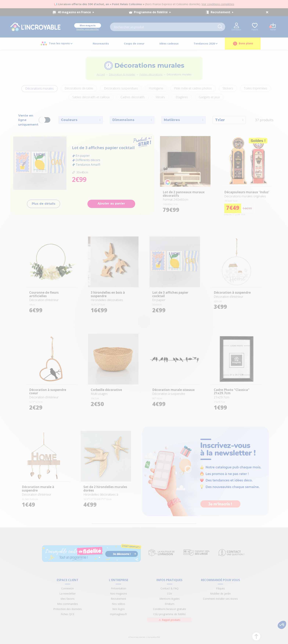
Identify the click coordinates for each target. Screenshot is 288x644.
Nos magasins (119, 594)
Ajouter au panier (111, 203)
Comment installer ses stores (220, 599)
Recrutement (222, 12)
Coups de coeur (134, 43)
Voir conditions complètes (218, 4)
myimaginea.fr (118, 614)
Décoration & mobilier (122, 74)
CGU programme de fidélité (169, 614)
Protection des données (67, 609)
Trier (229, 120)
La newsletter (68, 594)
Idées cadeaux (169, 43)
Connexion (67, 588)
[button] (282, 625)
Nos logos (119, 609)
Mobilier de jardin (220, 594)
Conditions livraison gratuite (170, 609)
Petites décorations (151, 74)
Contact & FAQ (170, 588)
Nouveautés (101, 43)
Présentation (119, 588)
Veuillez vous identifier (88, 29)
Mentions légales (170, 599)
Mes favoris (68, 599)
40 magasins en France (76, 12)
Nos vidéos (119, 604)
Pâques (220, 588)
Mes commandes (67, 604)
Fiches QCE (67, 614)
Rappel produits (170, 620)
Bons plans (243, 44)
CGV (169, 594)
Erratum (170, 604)
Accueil (101, 74)
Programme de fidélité (152, 12)
